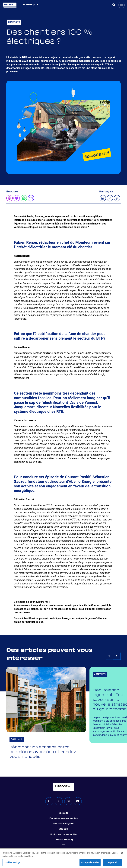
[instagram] (68, 801)
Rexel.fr (63, 813)
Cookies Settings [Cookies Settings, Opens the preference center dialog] (12, 862)
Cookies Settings (64, 840)
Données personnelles (64, 818)
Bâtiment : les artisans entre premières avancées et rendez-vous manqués (44, 752)
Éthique (63, 829)
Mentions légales (64, 824)
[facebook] (59, 801)
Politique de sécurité (63, 834)
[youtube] (78, 801)
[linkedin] (49, 801)
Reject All (113, 862)
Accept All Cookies (90, 862)
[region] (63, 858)
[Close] (122, 853)
